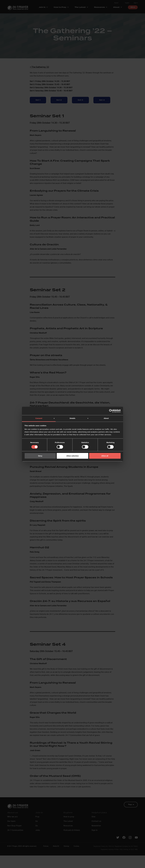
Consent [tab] (39, 418)
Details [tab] (72, 418)
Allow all (105, 456)
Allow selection (72, 456)
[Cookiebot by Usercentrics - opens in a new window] (111, 411)
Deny (40, 456)
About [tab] (106, 418)
